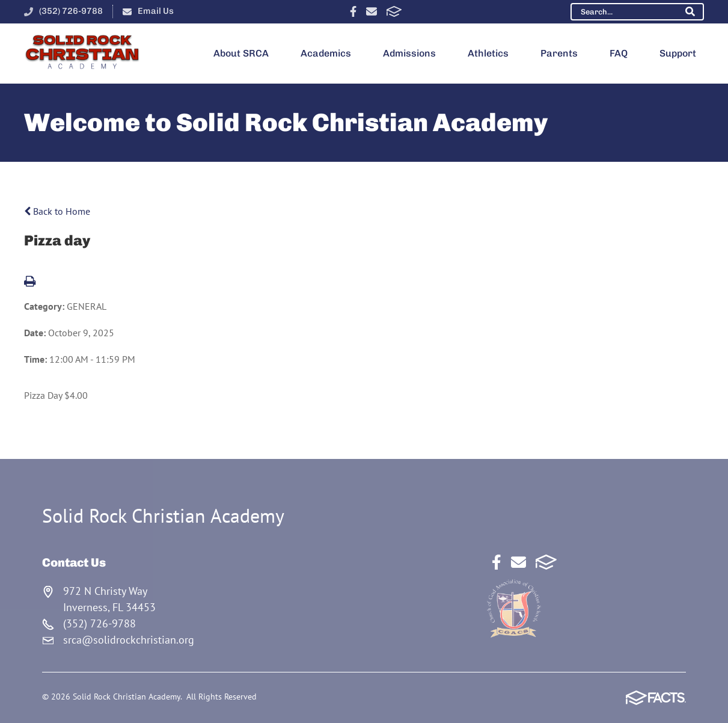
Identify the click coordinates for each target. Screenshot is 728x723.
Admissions (409, 53)
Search (690, 11)
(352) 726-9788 (71, 11)
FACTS (394, 11)
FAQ (619, 53)
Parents (559, 53)
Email (372, 11)
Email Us (156, 11)
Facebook (353, 11)
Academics (326, 53)
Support (678, 53)
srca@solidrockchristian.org (129, 640)
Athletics (488, 53)
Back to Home (57, 211)
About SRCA (241, 53)
